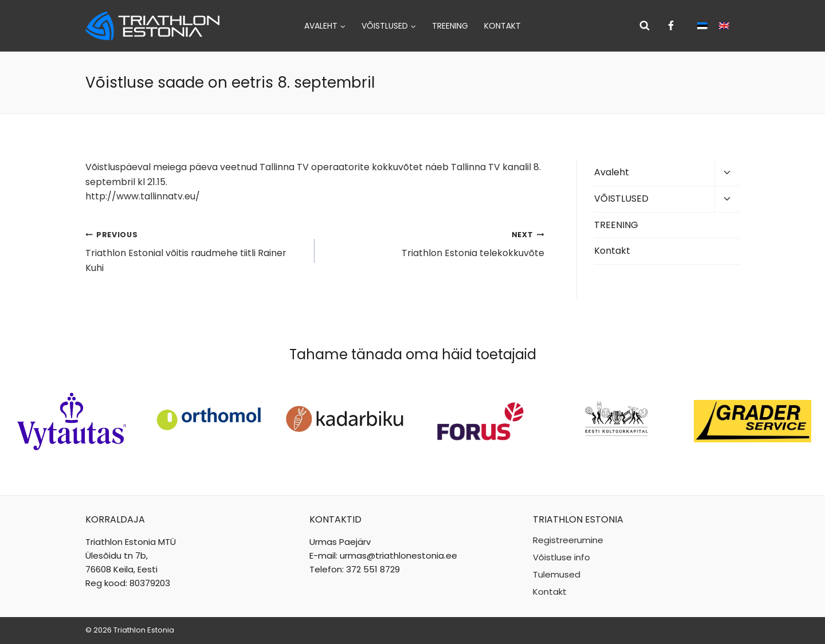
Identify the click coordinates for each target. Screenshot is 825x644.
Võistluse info (561, 557)
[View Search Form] (645, 26)
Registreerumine (568, 540)
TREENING (450, 26)
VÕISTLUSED (621, 199)
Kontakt (502, 26)
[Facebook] (671, 26)
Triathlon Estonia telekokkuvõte (434, 244)
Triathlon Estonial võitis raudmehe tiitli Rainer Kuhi (195, 251)
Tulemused (557, 574)
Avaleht (612, 172)
